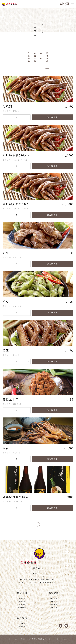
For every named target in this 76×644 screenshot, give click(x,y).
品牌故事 (22, 598)
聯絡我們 (22, 626)
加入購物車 (52, 117)
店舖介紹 (22, 602)
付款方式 (54, 598)
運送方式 (54, 605)
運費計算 (54, 602)
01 (38, 524)
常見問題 (54, 608)
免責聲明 (22, 605)
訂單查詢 (22, 623)
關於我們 (22, 593)
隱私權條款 (22, 608)
